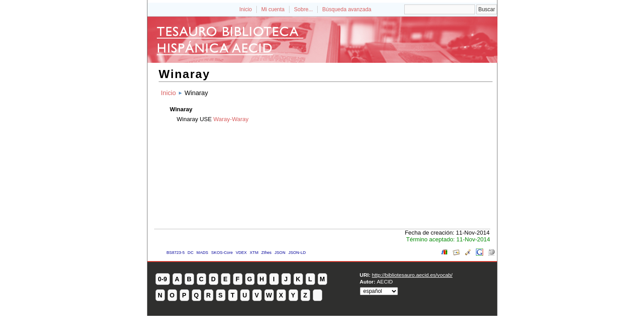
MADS (202, 253)
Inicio (246, 9)
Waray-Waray (231, 119)
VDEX (241, 253)
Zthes (266, 253)
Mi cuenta (273, 9)
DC (191, 253)
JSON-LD (297, 253)
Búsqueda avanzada (347, 9)
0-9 (162, 279)
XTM (254, 253)
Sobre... (303, 9)
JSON (280, 253)
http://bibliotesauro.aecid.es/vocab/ (412, 275)
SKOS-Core (222, 253)
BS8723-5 (176, 253)
